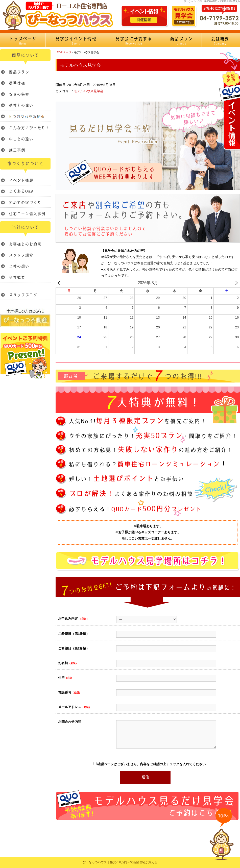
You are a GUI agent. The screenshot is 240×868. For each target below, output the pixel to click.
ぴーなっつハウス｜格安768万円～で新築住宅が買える (120, 862)
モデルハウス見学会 (89, 91)
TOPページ (64, 52)
